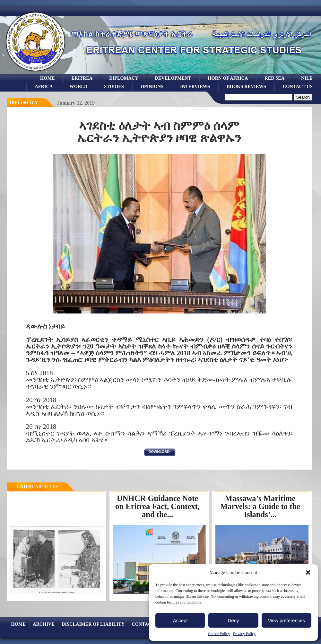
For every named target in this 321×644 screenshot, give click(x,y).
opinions (152, 86)
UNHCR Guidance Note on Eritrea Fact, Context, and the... (157, 506)
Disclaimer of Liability (93, 624)
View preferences (287, 620)
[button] (308, 572)
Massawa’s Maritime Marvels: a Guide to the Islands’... (260, 506)
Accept (180, 620)
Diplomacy (124, 78)
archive (44, 624)
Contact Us (298, 86)
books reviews (246, 86)
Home (48, 78)
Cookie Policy (219, 634)
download (159, 452)
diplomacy (24, 103)
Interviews (195, 86)
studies (114, 86)
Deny (233, 620)
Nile (307, 78)
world (78, 86)
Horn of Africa (228, 78)
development (173, 78)
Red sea (274, 78)
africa (44, 86)
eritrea (82, 78)
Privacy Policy (244, 634)
